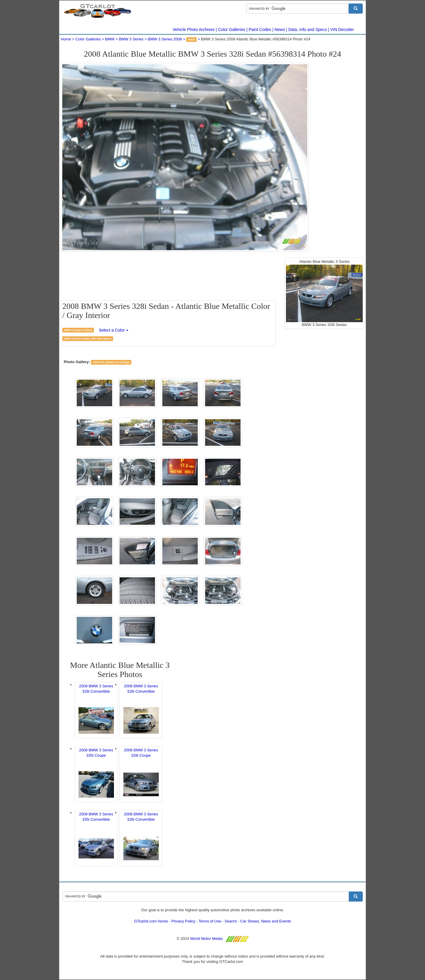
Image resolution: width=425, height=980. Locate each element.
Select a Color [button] (114, 330)
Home (66, 39)
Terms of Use (210, 921)
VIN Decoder (342, 30)
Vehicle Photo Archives (194, 30)
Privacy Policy (183, 921)
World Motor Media (206, 939)
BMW (110, 39)
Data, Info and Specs (308, 30)
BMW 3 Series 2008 (165, 39)
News (280, 30)
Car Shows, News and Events (266, 921)
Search (231, 921)
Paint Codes (260, 30)
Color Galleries (232, 30)
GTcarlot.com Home (151, 921)
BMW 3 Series (131, 39)
